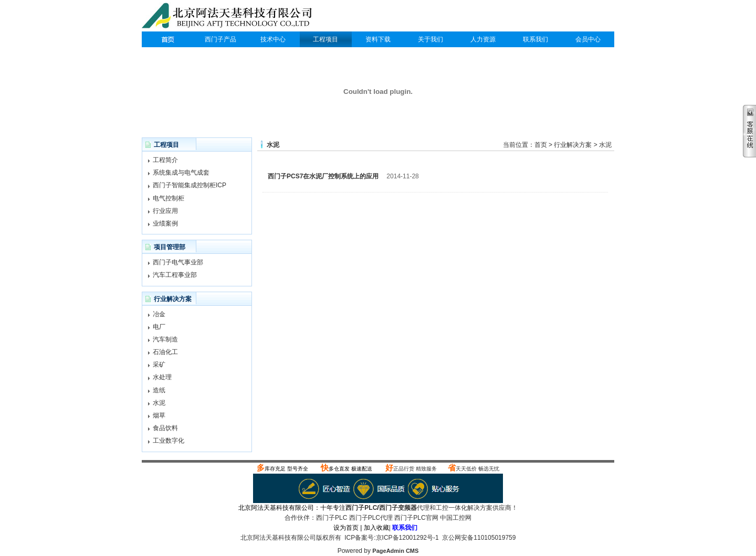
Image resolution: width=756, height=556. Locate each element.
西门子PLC (168, 39)
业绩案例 (165, 223)
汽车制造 (165, 339)
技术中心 (273, 39)
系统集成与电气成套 (181, 173)
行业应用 (165, 211)
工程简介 (165, 160)
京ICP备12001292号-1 (407, 538)
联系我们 (535, 39)
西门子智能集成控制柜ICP (190, 185)
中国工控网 (456, 518)
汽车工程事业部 (175, 275)
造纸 (159, 390)
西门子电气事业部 (178, 262)
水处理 (162, 377)
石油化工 (165, 352)
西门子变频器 (398, 508)
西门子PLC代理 (229, 17)
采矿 (159, 365)
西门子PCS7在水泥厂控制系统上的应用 (323, 176)
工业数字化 (169, 441)
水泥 (159, 403)
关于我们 (430, 39)
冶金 (159, 314)
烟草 (159, 415)
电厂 (159, 327)
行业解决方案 (573, 145)
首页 (541, 145)
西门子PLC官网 (416, 518)
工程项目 (325, 39)
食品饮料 (165, 428)
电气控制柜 (169, 198)
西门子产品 (220, 39)
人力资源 (483, 39)
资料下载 (378, 39)
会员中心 (588, 39)
